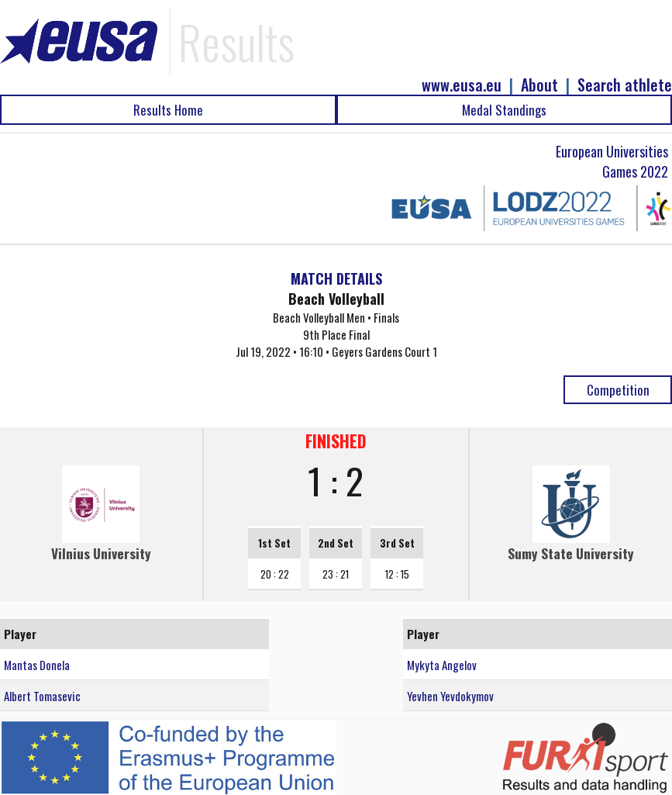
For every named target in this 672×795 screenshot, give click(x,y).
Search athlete (625, 85)
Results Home (168, 110)
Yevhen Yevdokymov (450, 696)
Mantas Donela (37, 665)
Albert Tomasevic (42, 696)
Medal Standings (504, 110)
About (539, 85)
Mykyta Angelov (442, 665)
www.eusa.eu (462, 85)
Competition (618, 390)
